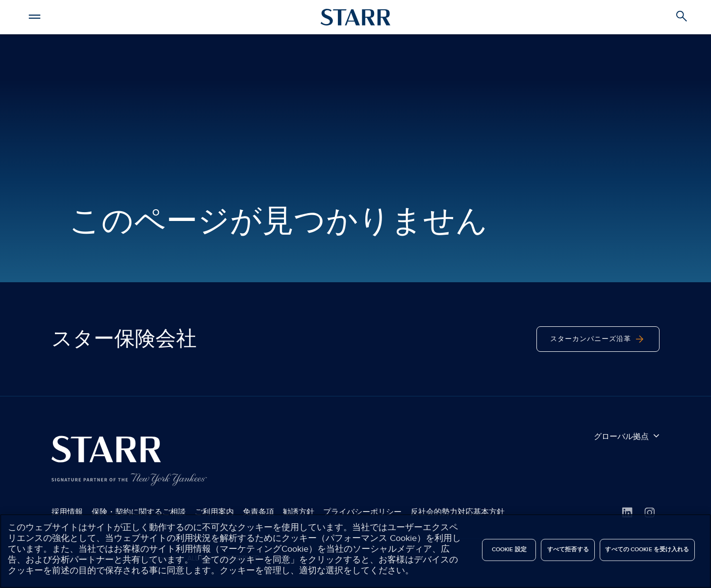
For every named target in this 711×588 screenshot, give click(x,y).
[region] (355, 551)
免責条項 (258, 512)
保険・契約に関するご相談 (139, 512)
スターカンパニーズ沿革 (598, 339)
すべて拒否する (568, 550)
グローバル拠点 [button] (627, 436)
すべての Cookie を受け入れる (647, 550)
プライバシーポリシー (362, 512)
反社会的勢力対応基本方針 (457, 512)
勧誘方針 (299, 512)
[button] (34, 15)
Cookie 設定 (509, 550)
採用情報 (67, 512)
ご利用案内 (214, 512)
